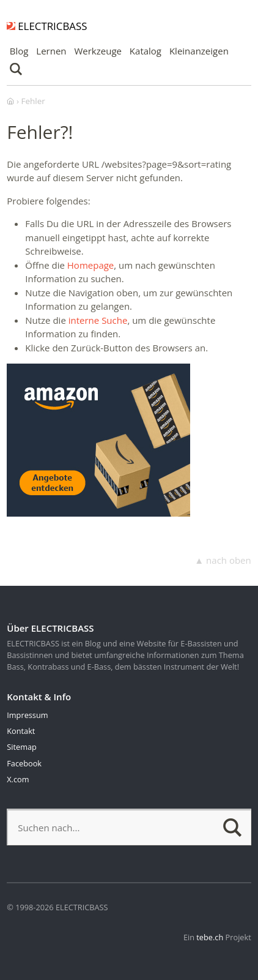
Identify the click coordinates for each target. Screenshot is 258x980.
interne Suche (98, 320)
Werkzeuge (98, 51)
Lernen (51, 51)
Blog (19, 51)
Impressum (27, 715)
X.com (18, 779)
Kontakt (21, 731)
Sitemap (22, 747)
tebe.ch (210, 937)
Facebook (24, 763)
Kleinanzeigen (199, 51)
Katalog (146, 51)
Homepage (90, 265)
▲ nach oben (223, 560)
